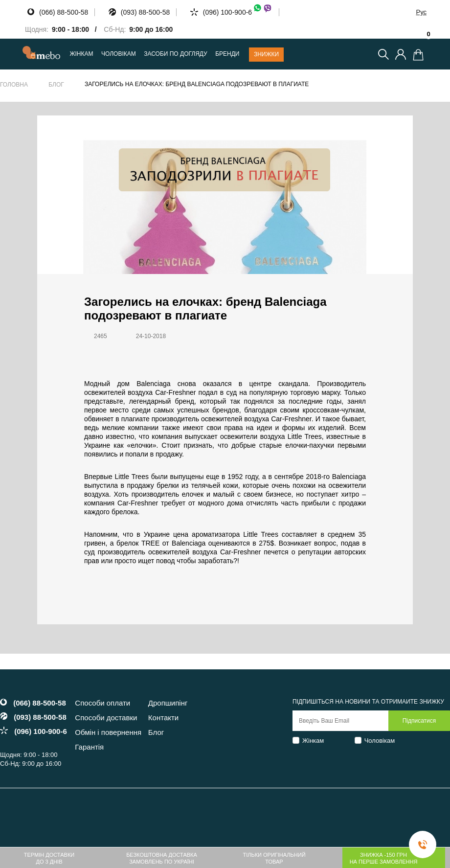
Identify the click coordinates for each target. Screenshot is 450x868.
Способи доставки (106, 718)
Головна (14, 85)
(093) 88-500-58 (145, 12)
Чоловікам (380, 741)
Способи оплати (102, 703)
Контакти (163, 718)
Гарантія (89, 747)
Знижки (266, 54)
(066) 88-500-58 (64, 12)
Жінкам (313, 741)
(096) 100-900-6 (238, 12)
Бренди (227, 54)
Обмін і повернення (108, 732)
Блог (56, 85)
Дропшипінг (168, 703)
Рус (421, 12)
